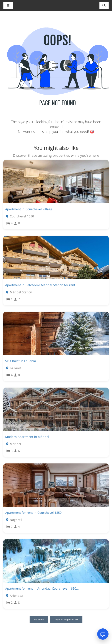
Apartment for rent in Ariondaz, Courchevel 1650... (42, 588)
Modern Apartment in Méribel (27, 437)
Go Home (39, 620)
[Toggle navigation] (104, 5)
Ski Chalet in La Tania (21, 361)
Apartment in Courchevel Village (29, 209)
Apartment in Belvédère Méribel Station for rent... (42, 285)
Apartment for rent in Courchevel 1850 (33, 513)
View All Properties (66, 620)
